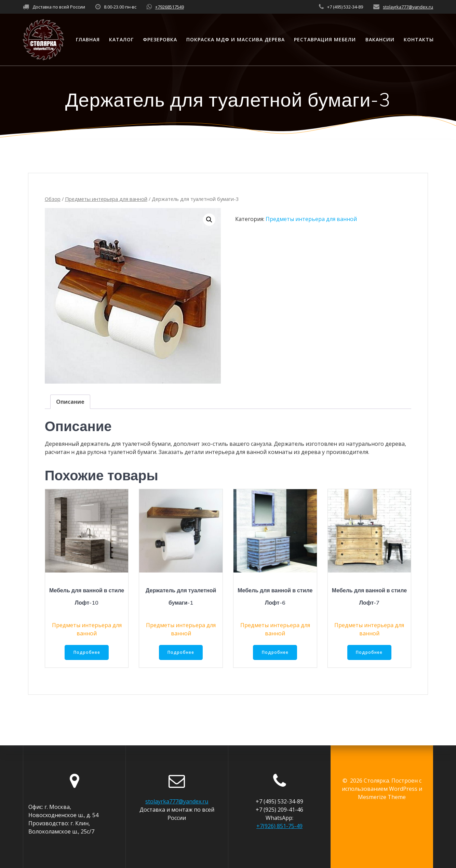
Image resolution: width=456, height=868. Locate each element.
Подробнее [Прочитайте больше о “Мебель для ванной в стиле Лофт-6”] (275, 653)
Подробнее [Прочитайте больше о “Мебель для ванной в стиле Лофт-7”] (369, 653)
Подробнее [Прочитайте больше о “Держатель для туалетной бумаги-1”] (181, 653)
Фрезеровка (160, 39)
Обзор (53, 199)
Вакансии (380, 39)
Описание (70, 402)
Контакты (419, 39)
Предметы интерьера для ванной (106, 199)
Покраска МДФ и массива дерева (236, 39)
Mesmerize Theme (382, 797)
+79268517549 (170, 7)
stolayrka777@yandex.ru (408, 7)
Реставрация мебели (325, 39)
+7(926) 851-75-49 (279, 826)
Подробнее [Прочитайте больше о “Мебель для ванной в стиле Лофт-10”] (87, 653)
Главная (88, 39)
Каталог (121, 39)
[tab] (70, 402)
